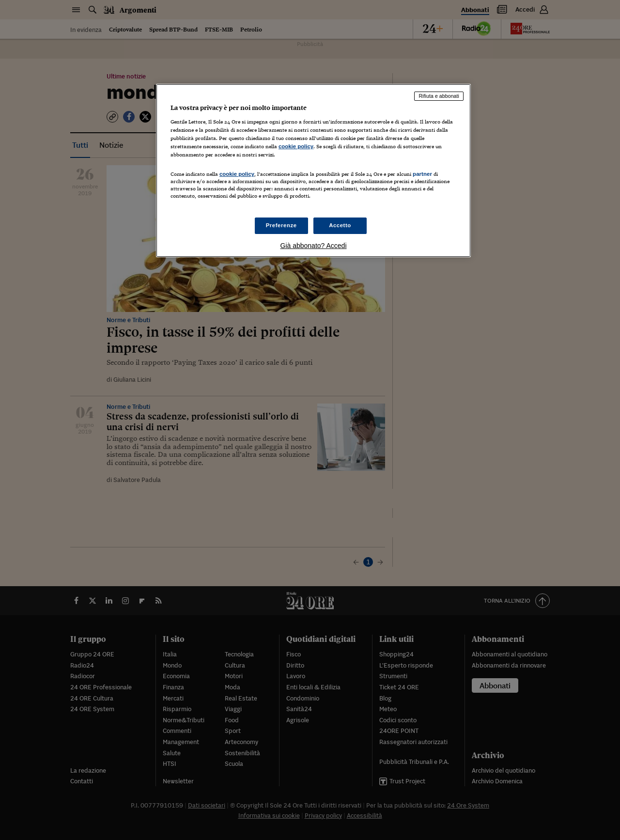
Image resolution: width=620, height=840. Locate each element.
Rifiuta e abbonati (439, 96)
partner (422, 174)
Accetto (340, 225)
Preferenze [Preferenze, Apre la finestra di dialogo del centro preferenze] (281, 225)
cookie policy (296, 146)
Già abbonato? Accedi (314, 246)
